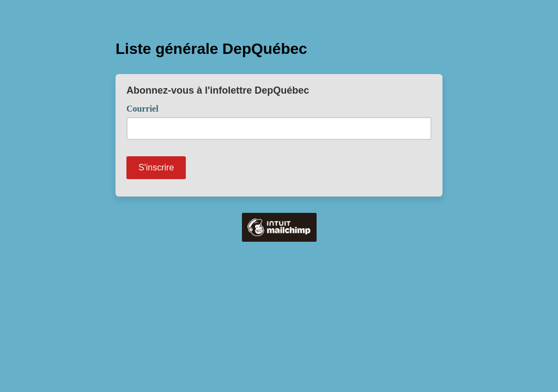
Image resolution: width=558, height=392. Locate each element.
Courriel (146, 108)
